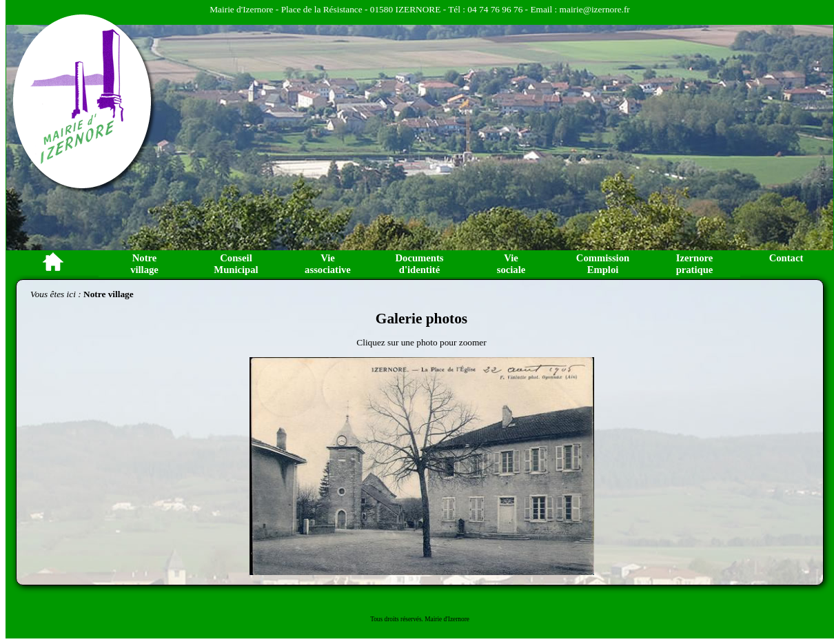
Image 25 (478, 585)
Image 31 (540, 585)
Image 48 (354, 592)
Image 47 (343, 592)
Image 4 (449, 261)
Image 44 (312, 592)
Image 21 (436, 585)
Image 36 (230, 592)
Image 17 (395, 585)
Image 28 (509, 585)
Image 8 (302, 585)
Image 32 (550, 585)
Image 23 (457, 585)
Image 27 (498, 585)
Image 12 (343, 585)
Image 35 (581, 585)
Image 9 (312, 585)
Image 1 (418, 261)
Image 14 (364, 585)
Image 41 (281, 592)
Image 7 (292, 585)
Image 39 (261, 592)
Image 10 (323, 585)
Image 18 (405, 585)
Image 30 (529, 585)
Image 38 (250, 592)
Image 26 (488, 585)
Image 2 (429, 261)
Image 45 (323, 592)
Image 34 (571, 585)
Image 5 (271, 585)
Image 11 (333, 585)
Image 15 (374, 585)
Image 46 (333, 592)
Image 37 (240, 592)
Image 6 (281, 585)
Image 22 (447, 585)
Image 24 (467, 585)
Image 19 (416, 585)
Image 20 (426, 585)
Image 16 (385, 585)
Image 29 (519, 585)
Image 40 (271, 592)
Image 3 (439, 261)
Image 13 (354, 585)
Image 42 (292, 592)
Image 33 (560, 585)
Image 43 (302, 592)
